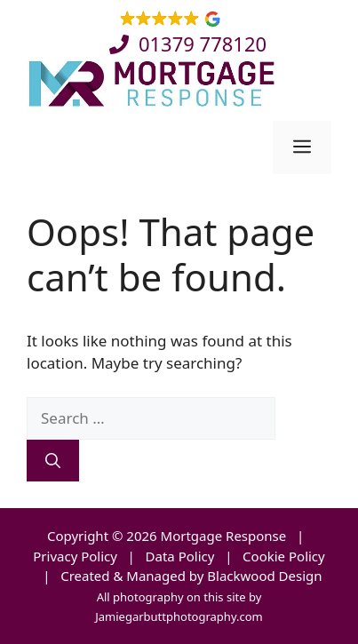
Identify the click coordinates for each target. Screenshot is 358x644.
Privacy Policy (75, 556)
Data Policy (180, 556)
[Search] (53, 461)
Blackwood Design (264, 576)
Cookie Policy (284, 556)
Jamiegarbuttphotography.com (179, 616)
